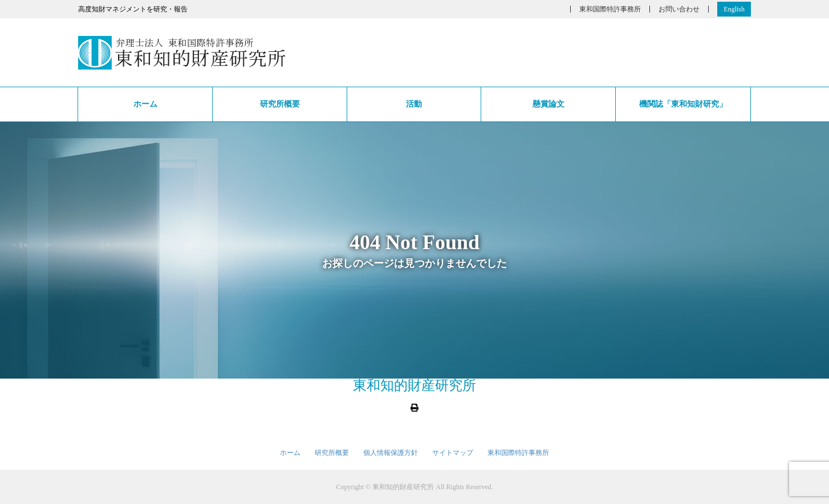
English (734, 9)
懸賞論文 (548, 104)
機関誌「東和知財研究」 (683, 104)
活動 (414, 104)
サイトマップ (453, 453)
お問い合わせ (679, 9)
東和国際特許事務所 (610, 9)
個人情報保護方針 (391, 453)
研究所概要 (280, 104)
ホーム (145, 104)
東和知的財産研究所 (415, 385)
